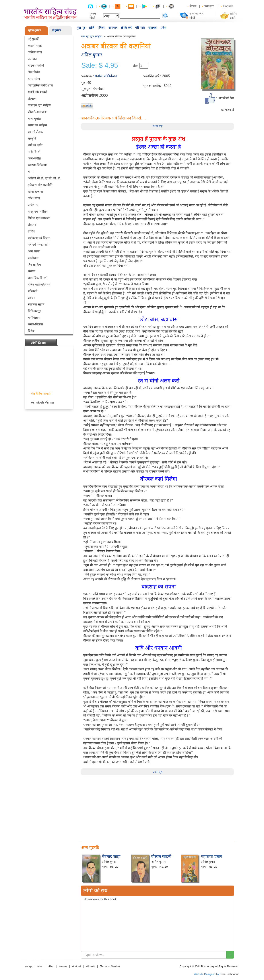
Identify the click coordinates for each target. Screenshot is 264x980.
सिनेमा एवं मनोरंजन (39, 218)
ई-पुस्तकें (57, 30)
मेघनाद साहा (111, 857)
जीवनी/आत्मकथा (38, 112)
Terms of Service (110, 967)
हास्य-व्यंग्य (34, 79)
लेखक (193, 6)
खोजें (91, 28)
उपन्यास (32, 59)
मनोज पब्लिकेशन (106, 76)
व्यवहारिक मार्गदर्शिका (40, 85)
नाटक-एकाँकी (36, 65)
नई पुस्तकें (34, 39)
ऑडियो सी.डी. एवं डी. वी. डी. (45, 178)
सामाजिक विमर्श (37, 278)
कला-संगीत (34, 158)
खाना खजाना (35, 192)
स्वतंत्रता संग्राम (36, 304)
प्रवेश (163, 28)
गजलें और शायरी (38, 92)
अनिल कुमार (92, 55)
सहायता (153, 28)
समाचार (113, 28)
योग (30, 172)
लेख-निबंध (34, 72)
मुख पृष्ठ (81, 28)
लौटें (89, 106)
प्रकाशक (209, 6)
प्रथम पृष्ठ (158, 126)
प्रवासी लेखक (35, 132)
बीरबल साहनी (161, 857)
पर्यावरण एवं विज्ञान (39, 238)
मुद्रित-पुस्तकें (35, 30)
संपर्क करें (126, 28)
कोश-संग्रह (34, 198)
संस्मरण (32, 99)
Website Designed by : (207, 974)
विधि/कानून (35, 311)
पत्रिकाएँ (33, 291)
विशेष (31, 331)
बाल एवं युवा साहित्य (40, 105)
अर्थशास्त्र (33, 205)
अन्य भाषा (34, 251)
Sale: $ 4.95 (100, 65)
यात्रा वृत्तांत (34, 119)
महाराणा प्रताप (212, 857)
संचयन (32, 271)
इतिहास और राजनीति (40, 185)
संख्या (136, 66)
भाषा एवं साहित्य (37, 125)
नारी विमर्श (34, 152)
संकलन (32, 225)
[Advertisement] (157, 806)
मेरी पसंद (140, 28)
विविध (32, 231)
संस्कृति (32, 138)
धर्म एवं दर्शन (35, 145)
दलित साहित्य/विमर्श (39, 284)
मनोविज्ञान (34, 318)
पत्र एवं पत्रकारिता (38, 245)
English (228, 6)
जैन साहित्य (34, 265)
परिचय (101, 28)
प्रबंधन (32, 298)
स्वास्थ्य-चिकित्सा (37, 165)
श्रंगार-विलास (35, 324)
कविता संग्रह (35, 52)
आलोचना (33, 258)
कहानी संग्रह (35, 46)
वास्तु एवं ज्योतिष (38, 211)
